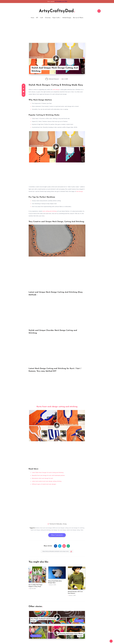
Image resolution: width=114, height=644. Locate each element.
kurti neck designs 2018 (49, 528)
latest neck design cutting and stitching (41, 530)
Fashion (38, 528)
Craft (42, 18)
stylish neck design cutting (73, 530)
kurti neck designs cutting (62, 528)
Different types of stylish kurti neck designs (44, 484)
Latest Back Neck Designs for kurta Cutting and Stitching (48, 473)
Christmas (48, 18)
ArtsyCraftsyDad (57, 11)
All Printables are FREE (61, 1)
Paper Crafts (56, 18)
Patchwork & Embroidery (56, 524)
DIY (37, 18)
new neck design (62, 530)
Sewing (65, 524)
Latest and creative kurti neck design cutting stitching (47, 481)
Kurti (41, 528)
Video (82, 530)
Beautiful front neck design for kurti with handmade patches (48, 475)
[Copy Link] (57, 551)
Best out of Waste (78, 18)
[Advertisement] (57, 32)
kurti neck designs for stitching (77, 528)
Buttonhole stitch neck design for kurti (42, 478)
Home (32, 18)
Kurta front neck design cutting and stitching (57, 407)
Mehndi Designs (67, 18)
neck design (56, 90)
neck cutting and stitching (50, 211)
